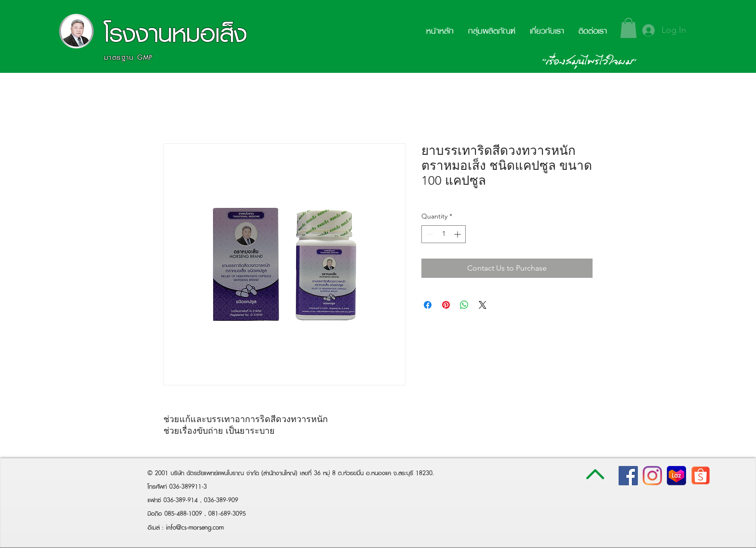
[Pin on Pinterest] (446, 305)
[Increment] (458, 234)
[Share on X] (483, 305)
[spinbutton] (444, 234)
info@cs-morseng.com (195, 527)
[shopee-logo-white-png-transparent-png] (701, 476)
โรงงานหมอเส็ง (175, 33)
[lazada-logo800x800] (676, 476)
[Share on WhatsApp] (464, 305)
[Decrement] (429, 234)
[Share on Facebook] (428, 305)
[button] (628, 28)
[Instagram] (652, 476)
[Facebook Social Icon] (628, 476)
